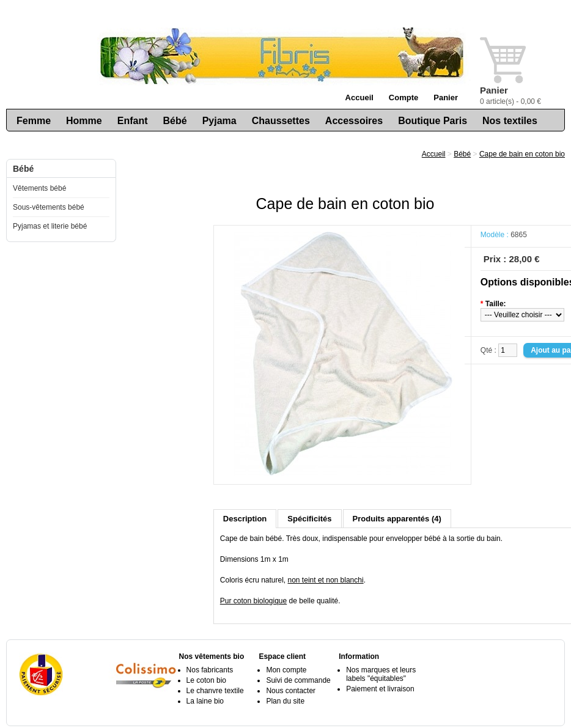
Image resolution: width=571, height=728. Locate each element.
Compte (403, 97)
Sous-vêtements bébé (49, 207)
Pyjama (219, 121)
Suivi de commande (298, 680)
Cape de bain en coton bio (522, 154)
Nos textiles (510, 121)
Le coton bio (206, 680)
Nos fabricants (210, 670)
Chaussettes (281, 121)
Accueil (359, 97)
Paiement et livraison (380, 689)
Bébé (175, 121)
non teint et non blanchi (326, 580)
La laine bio (205, 701)
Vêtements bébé (39, 188)
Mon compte (286, 670)
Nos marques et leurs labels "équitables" (381, 674)
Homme (84, 121)
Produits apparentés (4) (397, 519)
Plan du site (285, 701)
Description (245, 519)
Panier (446, 97)
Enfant (133, 121)
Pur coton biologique (253, 601)
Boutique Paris (433, 121)
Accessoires (354, 121)
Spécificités (309, 519)
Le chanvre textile (215, 691)
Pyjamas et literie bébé (50, 226)
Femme (34, 121)
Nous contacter (291, 691)
